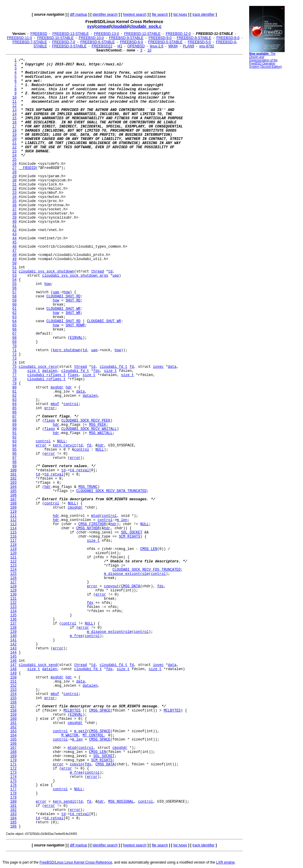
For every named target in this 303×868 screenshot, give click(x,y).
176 (13, 785)
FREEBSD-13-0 (106, 34)
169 (13, 756)
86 (14, 412)
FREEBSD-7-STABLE (30, 42)
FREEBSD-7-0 (64, 42)
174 (13, 777)
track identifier (203, 14)
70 (14, 346)
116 (13, 537)
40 (14, 222)
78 (14, 379)
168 (13, 752)
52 (14, 272)
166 (13, 744)
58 (14, 296)
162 (13, 727)
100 (13, 470)
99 (14, 466)
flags (73, 375)
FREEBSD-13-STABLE (71, 34)
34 (14, 197)
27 (14, 168)
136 (13, 619)
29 (14, 176)
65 (14, 325)
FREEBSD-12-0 (178, 34)
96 (14, 454)
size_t (34, 371)
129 (13, 591)
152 (13, 686)
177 (13, 789)
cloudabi (120, 26)
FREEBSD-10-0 (91, 38)
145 (13, 657)
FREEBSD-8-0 (228, 38)
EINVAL (76, 338)
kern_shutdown (67, 350)
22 (14, 147)
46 (14, 247)
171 (13, 764)
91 (14, 433)
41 (14, 226)
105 (13, 491)
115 (13, 533)
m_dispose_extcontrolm (126, 574)
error (50, 408)
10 (149, 50)
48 (14, 255)
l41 (120, 46)
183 (13, 814)
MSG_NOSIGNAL (121, 802)
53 (14, 276)
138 (13, 628)
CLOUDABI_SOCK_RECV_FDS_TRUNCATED (146, 570)
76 (14, 371)
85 (14, 408)
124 (13, 570)
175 (13, 781)
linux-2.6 (156, 46)
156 (13, 702)
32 (14, 189)
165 (13, 740)
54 (14, 280)
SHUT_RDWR (75, 325)
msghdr (57, 388)
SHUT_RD (73, 301)
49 (14, 259)
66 (14, 330)
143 (13, 648)
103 (13, 483)
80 (14, 388)
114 (13, 528)
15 (14, 118)
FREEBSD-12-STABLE (142, 34)
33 (14, 193)
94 (14, 446)
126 (13, 578)
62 (14, 313)
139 (13, 632)
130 (13, 595)
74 (14, 363)
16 (14, 122)
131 (13, 599)
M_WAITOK (70, 735)
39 (14, 218)
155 (13, 698)
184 (13, 818)
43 (14, 234)
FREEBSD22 (102, 46)
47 (14, 251)
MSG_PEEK (98, 425)
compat (103, 26)
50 (14, 263)
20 (14, 139)
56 (14, 288)
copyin (76, 764)
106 (13, 495)
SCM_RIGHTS (130, 537)
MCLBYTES (72, 711)
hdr (69, 388)
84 (14, 404)
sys (90, 26)
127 (13, 582)
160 (13, 719)
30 (14, 180)
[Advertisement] (267, 161)
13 (14, 110)
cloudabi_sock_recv (38, 367)
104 (13, 487)
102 (13, 479)
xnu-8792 (207, 46)
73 (14, 359)
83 (14, 400)
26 (14, 164)
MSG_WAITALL (101, 433)
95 (14, 450)
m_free (76, 636)
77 (14, 375)
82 (14, 396)
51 (14, 267)
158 (13, 711)
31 (14, 185)
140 (13, 636)
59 (14, 301)
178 (13, 793)
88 (14, 421)
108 (13, 504)
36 (14, 205)
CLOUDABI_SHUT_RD (63, 296)
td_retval (79, 470)
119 (13, 549)
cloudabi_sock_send (38, 665)
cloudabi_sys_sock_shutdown (46, 272)
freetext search (135, 14)
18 (14, 131)
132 (13, 603)
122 (13, 562)
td (110, 272)
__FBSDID (27, 168)
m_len (122, 520)
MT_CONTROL (93, 735)
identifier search (105, 14)
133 (13, 607)
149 (13, 673)
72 (14, 354)
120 (13, 553)
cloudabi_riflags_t (46, 375)
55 (14, 284)
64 (14, 321)
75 (14, 367)
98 (14, 462)
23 (14, 151)
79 (14, 383)
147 (13, 665)
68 (14, 338)
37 (14, 209)
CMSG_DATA (131, 586)
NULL (61, 441)
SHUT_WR (73, 313)
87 (14, 417)
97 (14, 458)
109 (13, 508)
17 (14, 127)
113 (13, 524)
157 (13, 706)
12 (14, 106)
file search (160, 14)
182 (13, 810)
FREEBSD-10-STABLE (55, 38)
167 (13, 748)
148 (13, 669)
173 (13, 773)
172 (13, 769)
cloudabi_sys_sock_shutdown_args (75, 276)
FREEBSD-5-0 (199, 42)
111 (13, 516)
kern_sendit (64, 802)
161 (13, 723)
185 (13, 822)
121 (13, 557)
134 (13, 611)
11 (14, 102)
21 (14, 143)
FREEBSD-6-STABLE (97, 42)
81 (14, 392)
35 (14, 201)
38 (14, 214)
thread (97, 272)
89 (14, 425)
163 (13, 731)
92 (14, 437)
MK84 (173, 46)
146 (13, 661)
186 (13, 827)
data (172, 367)
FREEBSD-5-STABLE (165, 42)
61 (14, 309)
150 (13, 677)
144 (13, 653)
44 (14, 238)
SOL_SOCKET (132, 533)
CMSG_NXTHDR (88, 528)
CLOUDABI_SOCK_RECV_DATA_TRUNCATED (112, 491)
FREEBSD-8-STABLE (194, 38)
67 (14, 334)
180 (13, 802)
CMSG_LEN (149, 549)
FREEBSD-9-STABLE (126, 38)
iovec (158, 367)
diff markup (79, 14)
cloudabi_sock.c (145, 26)
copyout (111, 586)
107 (13, 499)
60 (14, 305)
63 (14, 317)
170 (13, 760)
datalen (49, 371)
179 (13, 798)
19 (14, 135)
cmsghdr (75, 508)
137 (13, 624)
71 (14, 350)
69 (14, 342)
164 (13, 735)
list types (180, 14)
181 (13, 806)
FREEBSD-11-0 (19, 38)
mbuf (55, 404)
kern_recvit (64, 446)
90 (14, 429)
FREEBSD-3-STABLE (69, 46)
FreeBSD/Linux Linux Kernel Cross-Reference (76, 862)
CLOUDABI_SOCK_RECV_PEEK (86, 421)
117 (13, 541)
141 (13, 640)
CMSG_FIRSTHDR (92, 524)
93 (14, 441)
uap (116, 276)
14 (14, 114)
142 (13, 644)
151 (13, 682)
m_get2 (80, 731)
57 (14, 292)
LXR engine (225, 862)
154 (13, 694)
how (48, 284)
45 (14, 243)
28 (14, 172)
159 (13, 715)
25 (14, 160)
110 (13, 512)
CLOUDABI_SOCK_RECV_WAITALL (89, 429)
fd (132, 367)
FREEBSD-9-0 (160, 38)
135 (13, 615)
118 (13, 545)
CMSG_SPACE (100, 711)
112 (13, 520)
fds (96, 371)
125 (13, 574)
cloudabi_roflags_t (46, 379)
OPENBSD (136, 46)
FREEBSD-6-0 (131, 42)
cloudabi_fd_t (114, 367)
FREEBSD (39, 34)
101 (13, 475)
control (71, 404)
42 (14, 230)
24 (14, 156)
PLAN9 (188, 46)
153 (13, 690)
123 (13, 566)
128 (13, 586)
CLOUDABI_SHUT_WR (63, 309)
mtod (95, 516)
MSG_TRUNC (88, 487)
